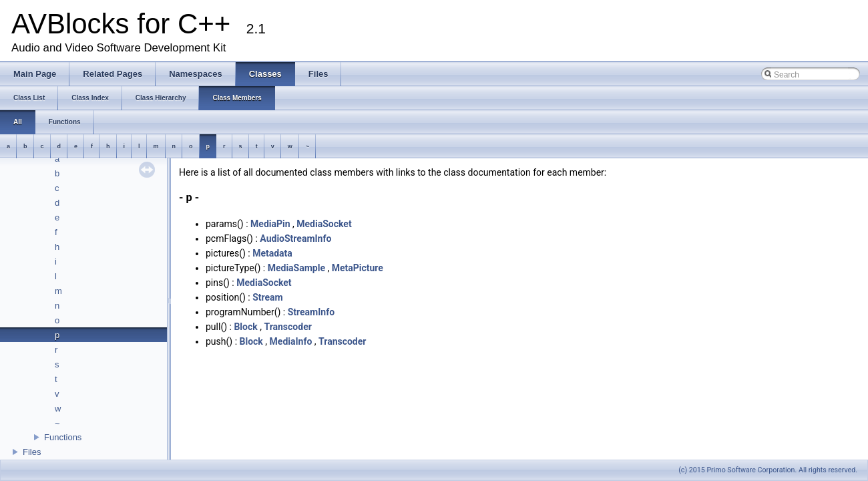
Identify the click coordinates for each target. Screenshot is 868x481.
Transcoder (287, 327)
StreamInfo (311, 312)
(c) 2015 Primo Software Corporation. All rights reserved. (768, 470)
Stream (268, 297)
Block (245, 327)
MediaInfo (291, 341)
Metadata (272, 253)
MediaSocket (324, 224)
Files (32, 452)
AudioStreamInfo (295, 238)
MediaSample (296, 268)
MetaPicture (358, 268)
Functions (63, 437)
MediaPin (270, 224)
